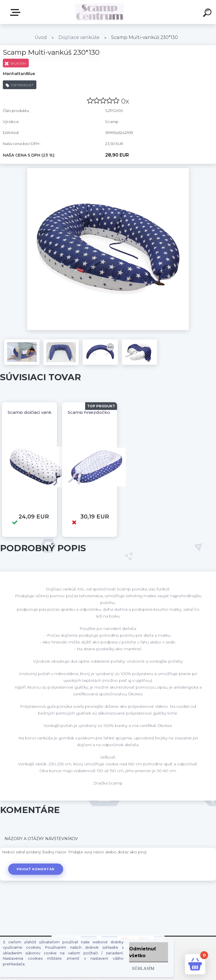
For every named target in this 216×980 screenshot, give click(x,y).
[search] (208, 14)
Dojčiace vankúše (79, 37)
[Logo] (100, 12)
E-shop (16, 12)
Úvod (41, 37)
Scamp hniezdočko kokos (96, 412)
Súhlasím (143, 968)
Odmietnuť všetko (143, 952)
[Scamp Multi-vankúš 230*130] (108, 170)
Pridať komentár (36, 869)
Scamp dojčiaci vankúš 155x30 (40, 412)
